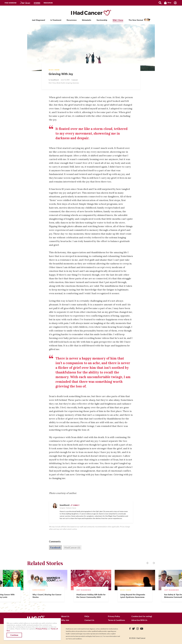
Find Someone (11, 3)
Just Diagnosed (38, 20)
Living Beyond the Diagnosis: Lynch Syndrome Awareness (133, 596)
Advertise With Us (139, 620)
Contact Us (89, 620)
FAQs (87, 616)
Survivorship (102, 20)
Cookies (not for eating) (142, 616)
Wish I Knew (118, 20)
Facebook (55, 547)
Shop (168, 3)
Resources (48, 3)
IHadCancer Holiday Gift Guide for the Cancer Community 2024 (91, 596)
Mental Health (61, 83)
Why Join (65, 620)
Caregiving (69, 83)
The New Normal (136, 20)
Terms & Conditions (116, 620)
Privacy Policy (114, 616)
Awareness (76, 83)
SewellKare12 (55, 80)
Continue (14, 635)
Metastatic (87, 20)
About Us (65, 616)
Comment (75, 80)
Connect (76, 505)
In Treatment (56, 20)
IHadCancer (72, 548)
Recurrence (72, 20)
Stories (37, 3)
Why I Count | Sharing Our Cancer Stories (47, 596)
